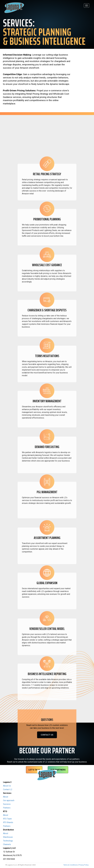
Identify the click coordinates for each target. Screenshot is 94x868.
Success (7, 804)
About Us (7, 786)
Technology (8, 841)
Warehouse (8, 837)
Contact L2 (8, 789)
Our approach (9, 800)
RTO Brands (8, 822)
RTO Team (7, 819)
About (6, 797)
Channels (7, 844)
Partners (7, 808)
